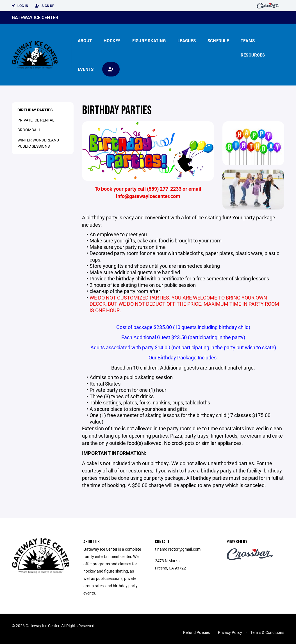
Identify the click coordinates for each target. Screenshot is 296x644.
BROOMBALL (29, 130)
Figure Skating (149, 40)
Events (86, 69)
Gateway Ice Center (35, 17)
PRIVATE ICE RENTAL (36, 120)
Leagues (187, 40)
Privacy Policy (230, 632)
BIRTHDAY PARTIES (35, 110)
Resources (253, 55)
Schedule (218, 40)
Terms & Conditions (267, 632)
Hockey (112, 40)
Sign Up (45, 6)
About (85, 40)
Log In (20, 6)
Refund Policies (196, 632)
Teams (248, 40)
